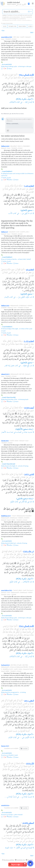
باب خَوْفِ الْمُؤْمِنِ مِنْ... (24, 297)
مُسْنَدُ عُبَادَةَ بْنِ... (10, 797)
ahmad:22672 (5, 374)
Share (10, 69)
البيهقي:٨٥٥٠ (29, 701)
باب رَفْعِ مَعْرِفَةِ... (27, 366)
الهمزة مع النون (28, 848)
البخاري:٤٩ (30, 270)
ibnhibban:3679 (6, 516)
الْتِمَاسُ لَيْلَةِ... (28, 102)
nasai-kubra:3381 (7, 590)
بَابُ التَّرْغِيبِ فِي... (26, 738)
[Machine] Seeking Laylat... (10, 66)
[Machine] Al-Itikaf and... (9, 543)
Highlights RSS (21, 860)
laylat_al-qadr (7, 178)
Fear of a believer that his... (10, 259)
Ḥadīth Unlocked (13, 2)
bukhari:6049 (5, 146)
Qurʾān (5, 26)
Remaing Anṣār (24, 399)
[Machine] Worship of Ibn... (10, 399)
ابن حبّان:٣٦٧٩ (29, 552)
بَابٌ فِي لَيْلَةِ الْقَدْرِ (27, 502)
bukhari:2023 (5, 305)
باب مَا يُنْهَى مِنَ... (26, 213)
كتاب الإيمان (9, 297)
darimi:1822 (5, 441)
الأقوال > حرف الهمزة (13, 848)
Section (4, 755)
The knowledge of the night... (10, 329)
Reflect (10, 180)
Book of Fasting (24, 466)
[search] (15, 12)
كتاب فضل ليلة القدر (11, 366)
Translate (24, 748)
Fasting (24, 692)
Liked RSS (30, 860)
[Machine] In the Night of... (10, 466)
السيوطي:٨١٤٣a (28, 823)
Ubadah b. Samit (13, 755)
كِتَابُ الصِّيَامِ (13, 738)
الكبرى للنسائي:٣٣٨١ (26, 626)
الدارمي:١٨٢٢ (29, 474)
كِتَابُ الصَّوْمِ (14, 502)
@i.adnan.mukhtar (9, 860)
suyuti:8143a (5, 805)
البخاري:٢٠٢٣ (29, 341)
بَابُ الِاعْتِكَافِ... (26, 582)
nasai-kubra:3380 (7, 37)
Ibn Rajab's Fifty (13, 26)
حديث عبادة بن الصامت (24, 432)
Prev (3, 30)
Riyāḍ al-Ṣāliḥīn (22, 26)
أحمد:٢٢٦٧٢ (29, 408)
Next (32, 32)
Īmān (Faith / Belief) (25, 259)
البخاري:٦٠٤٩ (29, 186)
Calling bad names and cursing (11, 173)
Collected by (5, 139)
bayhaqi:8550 (5, 665)
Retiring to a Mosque (25, 66)
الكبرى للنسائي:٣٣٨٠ (26, 75)
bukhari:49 (5, 232)
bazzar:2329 (5, 746)
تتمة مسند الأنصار (7, 432)
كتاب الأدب (12, 213)
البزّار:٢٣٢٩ (30, 764)
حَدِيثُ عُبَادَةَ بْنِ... (26, 797)
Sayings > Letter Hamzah (15, 815)
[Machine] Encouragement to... (11, 692)
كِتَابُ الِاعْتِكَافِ (15, 102)
